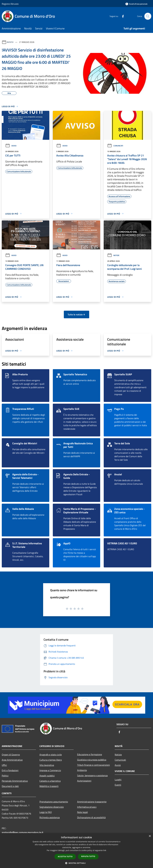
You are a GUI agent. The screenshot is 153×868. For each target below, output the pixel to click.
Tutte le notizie (76, 314)
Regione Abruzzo (10, 4)
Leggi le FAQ (46, 812)
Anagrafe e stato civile (51, 755)
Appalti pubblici (47, 776)
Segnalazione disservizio (52, 807)
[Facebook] (122, 16)
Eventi (118, 785)
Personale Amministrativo (15, 781)
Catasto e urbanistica (50, 781)
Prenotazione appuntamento (54, 802)
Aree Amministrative (12, 760)
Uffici (4, 765)
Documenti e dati (10, 786)
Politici (5, 776)
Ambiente (82, 770)
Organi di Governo (11, 755)
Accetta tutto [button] (65, 857)
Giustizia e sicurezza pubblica (92, 760)
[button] (77, 863)
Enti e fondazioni (10, 770)
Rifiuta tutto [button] (88, 856)
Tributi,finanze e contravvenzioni (94, 765)
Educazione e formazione (90, 754)
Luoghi (118, 780)
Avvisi (10, 42)
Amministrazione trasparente (92, 802)
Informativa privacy (87, 807)
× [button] (150, 836)
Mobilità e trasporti (49, 786)
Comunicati (115, 146)
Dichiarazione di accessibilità (91, 817)
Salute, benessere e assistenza (92, 775)
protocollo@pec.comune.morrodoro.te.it (23, 832)
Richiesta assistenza (50, 817)
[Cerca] (148, 16)
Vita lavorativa (47, 765)
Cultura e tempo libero (51, 760)
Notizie (113, 255)
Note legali (83, 812)
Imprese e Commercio (50, 770)
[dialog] (76, 851)
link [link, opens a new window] (105, 850)
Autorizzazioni (84, 781)
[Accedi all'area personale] (136, 4)
